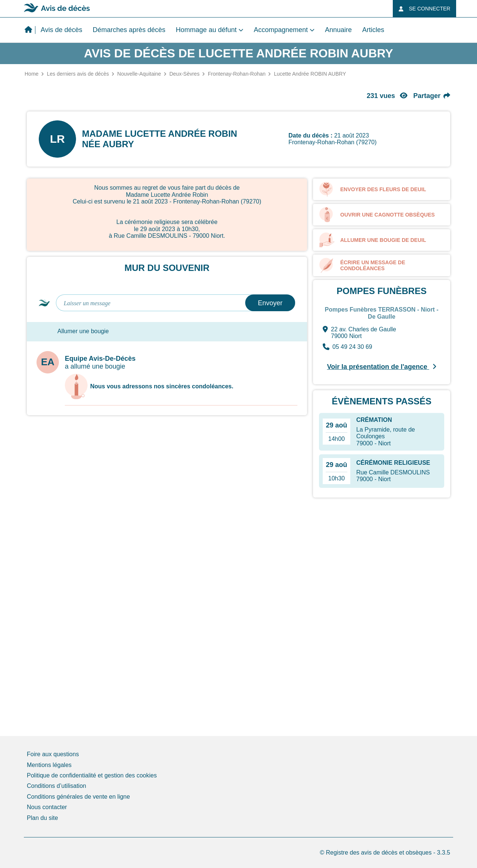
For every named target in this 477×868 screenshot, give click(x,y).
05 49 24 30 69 (348, 347)
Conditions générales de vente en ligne (78, 797)
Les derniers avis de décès (78, 74)
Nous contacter (47, 807)
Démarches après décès (129, 30)
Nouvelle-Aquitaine (139, 74)
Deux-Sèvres (184, 74)
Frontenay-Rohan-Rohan (237, 74)
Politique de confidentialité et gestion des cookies (92, 775)
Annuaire (338, 30)
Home (31, 74)
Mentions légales (49, 765)
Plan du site (42, 818)
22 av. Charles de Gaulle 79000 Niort (359, 333)
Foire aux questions (53, 754)
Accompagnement (281, 30)
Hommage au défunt (206, 30)
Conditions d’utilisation (56, 786)
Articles (373, 30)
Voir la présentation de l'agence (381, 367)
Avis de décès (61, 30)
